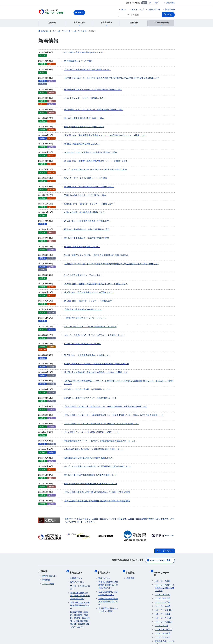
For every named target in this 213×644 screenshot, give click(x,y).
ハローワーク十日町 (163, 579)
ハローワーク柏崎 (162, 568)
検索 (170, 15)
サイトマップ (138, 9)
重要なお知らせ (49, 542)
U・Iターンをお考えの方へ (80, 551)
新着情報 (46, 546)
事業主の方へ (105, 538)
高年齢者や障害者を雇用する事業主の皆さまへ (108, 566)
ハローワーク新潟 (162, 542)
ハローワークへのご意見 (160, 527)
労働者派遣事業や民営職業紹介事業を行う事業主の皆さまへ (108, 549)
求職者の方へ (77, 538)
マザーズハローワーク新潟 (164, 611)
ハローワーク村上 (162, 599)
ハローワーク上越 (162, 560)
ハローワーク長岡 (162, 556)
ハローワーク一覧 (164, 538)
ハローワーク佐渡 (162, 595)
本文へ (124, 9)
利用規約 (81, 623)
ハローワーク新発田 (163, 571)
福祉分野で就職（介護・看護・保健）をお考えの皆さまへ (80, 560)
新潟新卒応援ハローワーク (164, 604)
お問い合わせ (154, 9)
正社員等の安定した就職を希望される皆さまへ (80, 569)
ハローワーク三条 (162, 564)
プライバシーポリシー (63, 623)
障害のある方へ (77, 546)
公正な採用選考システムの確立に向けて (108, 557)
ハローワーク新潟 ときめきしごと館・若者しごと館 (164, 549)
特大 (156, 3)
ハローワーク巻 (161, 587)
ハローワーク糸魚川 (163, 583)
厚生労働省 (171, 3)
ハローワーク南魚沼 (163, 591)
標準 (144, 3)
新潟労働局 (170, 9)
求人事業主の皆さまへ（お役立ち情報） (108, 574)
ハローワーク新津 (162, 575)
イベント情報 (48, 550)
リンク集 (44, 623)
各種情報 (131, 538)
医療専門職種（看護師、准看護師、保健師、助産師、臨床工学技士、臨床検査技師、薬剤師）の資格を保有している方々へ (80, 584)
